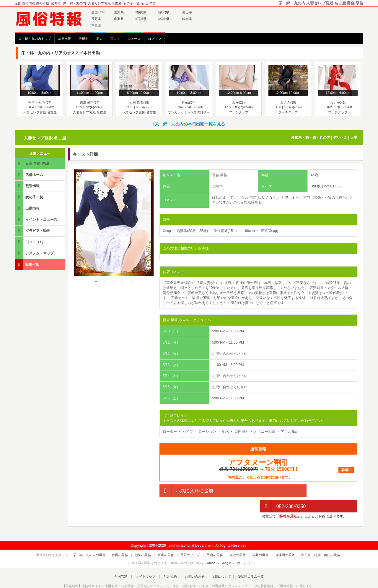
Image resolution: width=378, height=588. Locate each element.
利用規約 (170, 561)
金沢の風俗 (233, 540)
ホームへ (243, 547)
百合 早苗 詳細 (32, 163)
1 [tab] (96, 282)
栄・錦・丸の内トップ (35, 39)
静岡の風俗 (132, 540)
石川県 (141, 19)
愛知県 (118, 12)
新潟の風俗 (151, 540)
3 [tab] (114, 282)
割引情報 (28, 186)
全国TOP (97, 12)
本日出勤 (65, 39)
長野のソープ (192, 540)
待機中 (83, 39)
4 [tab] (123, 282)
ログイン (154, 39)
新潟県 (164, 12)
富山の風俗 (171, 540)
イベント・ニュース (37, 219)
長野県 (96, 19)
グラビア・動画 (33, 231)
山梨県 (118, 19)
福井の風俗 (252, 540)
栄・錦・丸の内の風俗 (104, 540)
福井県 (164, 19)
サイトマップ (149, 561)
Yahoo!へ (213, 547)
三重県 (96, 26)
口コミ (115, 39)
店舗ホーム (30, 175)
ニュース (134, 39)
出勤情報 (28, 208)
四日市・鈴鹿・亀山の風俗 (306, 540)
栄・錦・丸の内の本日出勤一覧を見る (189, 124)
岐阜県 (186, 19)
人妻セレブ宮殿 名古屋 (45, 138)
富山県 (186, 12)
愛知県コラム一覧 (244, 561)
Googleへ (227, 547)
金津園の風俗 (273, 540)
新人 (100, 39)
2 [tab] (105, 282)
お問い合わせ (192, 561)
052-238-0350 (283, 491)
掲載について (216, 561)
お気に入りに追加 (186, 491)
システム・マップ (35, 253)
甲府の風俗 (213, 540)
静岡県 (141, 12)
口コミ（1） (31, 242)
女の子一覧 (30, 197)
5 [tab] (131, 282)
